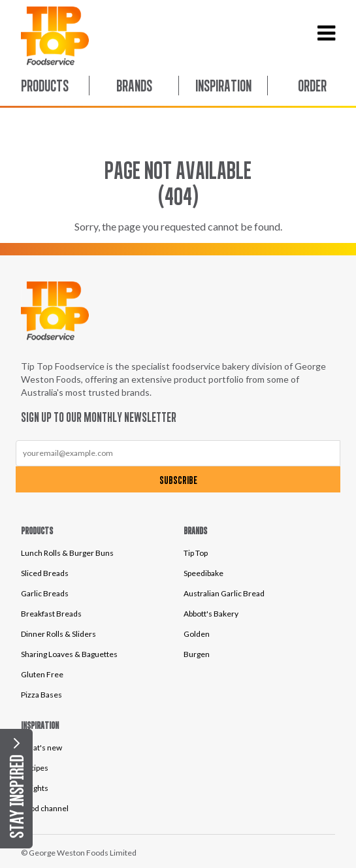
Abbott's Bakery (211, 614)
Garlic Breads (45, 593)
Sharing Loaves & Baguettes (69, 654)
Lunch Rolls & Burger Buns (67, 553)
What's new (41, 747)
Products (45, 86)
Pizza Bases (41, 695)
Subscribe (178, 480)
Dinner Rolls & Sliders (58, 634)
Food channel (45, 808)
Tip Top (196, 553)
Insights (35, 788)
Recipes (35, 768)
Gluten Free (42, 674)
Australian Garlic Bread (224, 593)
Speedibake (203, 573)
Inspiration (223, 86)
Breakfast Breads (51, 614)
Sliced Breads (45, 573)
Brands (134, 86)
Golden (197, 634)
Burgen (197, 654)
